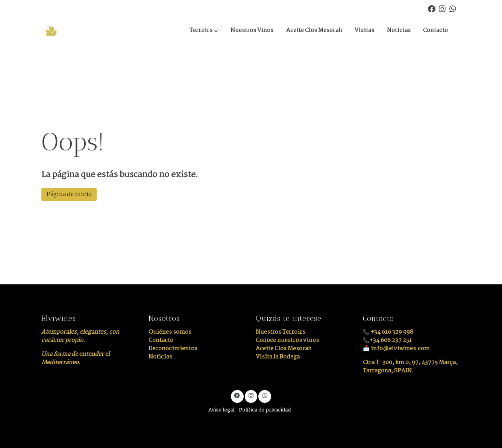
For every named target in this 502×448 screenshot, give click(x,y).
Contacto (161, 340)
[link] (78, 31)
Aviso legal (221, 410)
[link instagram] (442, 8)
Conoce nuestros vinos (287, 340)
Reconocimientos (173, 349)
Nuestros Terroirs (281, 332)
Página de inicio (69, 194)
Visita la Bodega (278, 357)
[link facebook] (432, 8)
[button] (204, 31)
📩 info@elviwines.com (396, 349)
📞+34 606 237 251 (387, 340)
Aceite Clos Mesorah (284, 349)
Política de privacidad (265, 410)
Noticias (160, 357)
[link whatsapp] (453, 8)
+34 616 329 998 (392, 332)
